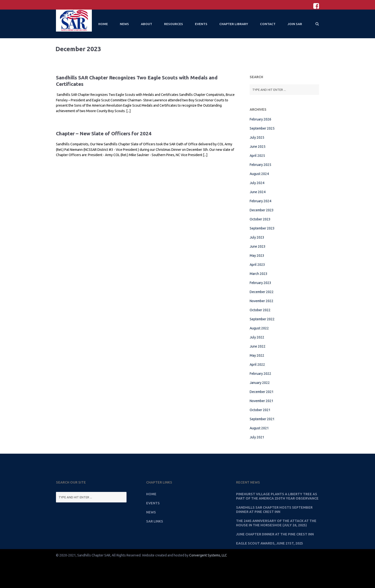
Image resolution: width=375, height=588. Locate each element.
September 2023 (262, 228)
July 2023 (257, 237)
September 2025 (262, 128)
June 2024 (258, 192)
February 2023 (260, 283)
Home (103, 24)
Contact (268, 24)
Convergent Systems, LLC (208, 555)
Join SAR (295, 24)
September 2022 (262, 319)
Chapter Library (234, 24)
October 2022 (260, 310)
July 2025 (257, 137)
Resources (174, 24)
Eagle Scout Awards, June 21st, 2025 (270, 543)
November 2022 (262, 301)
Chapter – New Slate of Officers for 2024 (104, 133)
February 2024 (260, 201)
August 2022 (259, 328)
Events (201, 24)
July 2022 (257, 337)
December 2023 (262, 210)
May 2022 (257, 355)
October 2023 (260, 219)
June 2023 (258, 246)
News (124, 24)
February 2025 (260, 165)
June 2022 (258, 346)
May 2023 (257, 256)
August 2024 (259, 174)
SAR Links (155, 521)
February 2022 (260, 374)
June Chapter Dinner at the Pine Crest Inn (275, 534)
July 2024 (257, 183)
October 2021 (260, 410)
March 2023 (259, 274)
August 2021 (259, 428)
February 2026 (260, 119)
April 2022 (257, 365)
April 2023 (257, 265)
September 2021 (262, 419)
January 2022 (260, 383)
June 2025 (258, 147)
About (146, 24)
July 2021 (257, 437)
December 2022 (262, 292)
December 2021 (262, 392)
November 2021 (262, 401)
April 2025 (257, 156)
